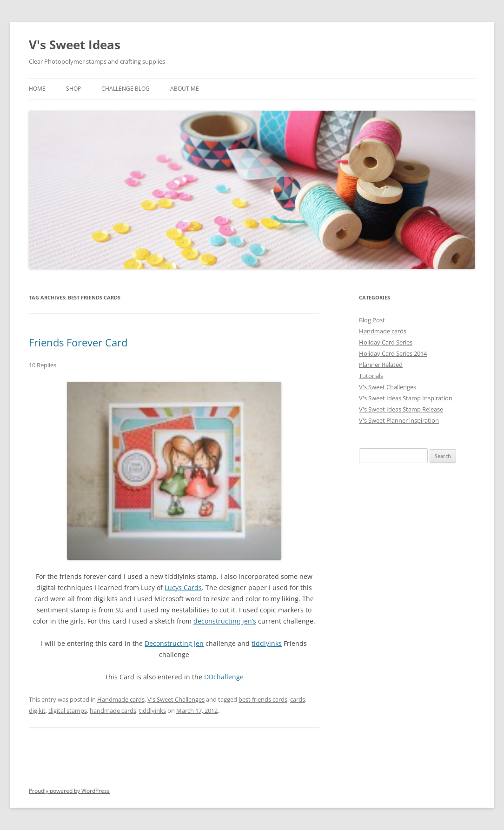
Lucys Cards (183, 588)
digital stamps (68, 710)
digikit (37, 710)
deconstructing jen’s (225, 621)
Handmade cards (121, 699)
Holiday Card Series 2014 (393, 353)
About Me (185, 89)
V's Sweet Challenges (176, 699)
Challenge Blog (126, 89)
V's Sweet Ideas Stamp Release (401, 409)
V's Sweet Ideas (75, 45)
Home (37, 89)
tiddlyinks (267, 643)
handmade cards (113, 710)
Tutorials (371, 376)
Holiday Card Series (386, 342)
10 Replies (43, 365)
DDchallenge (224, 677)
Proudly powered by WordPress (69, 791)
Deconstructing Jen (174, 643)
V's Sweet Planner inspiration (399, 420)
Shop (73, 89)
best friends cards (263, 699)
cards (298, 699)
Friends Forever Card (78, 342)
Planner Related (381, 365)
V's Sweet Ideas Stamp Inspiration (406, 398)
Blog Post (372, 320)
